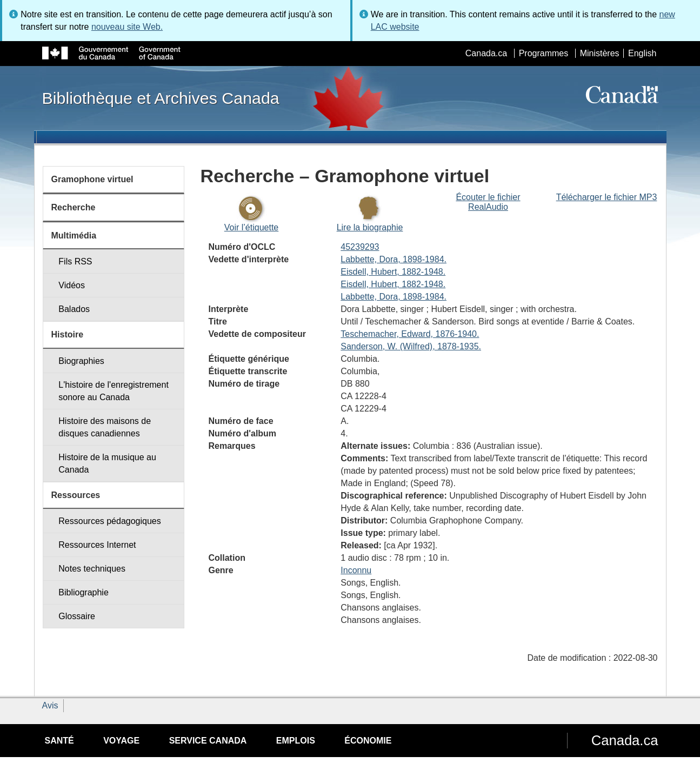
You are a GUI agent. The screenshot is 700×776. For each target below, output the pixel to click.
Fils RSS (75, 261)
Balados (74, 309)
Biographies (81, 361)
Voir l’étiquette (252, 227)
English (642, 53)
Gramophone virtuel (92, 179)
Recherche (74, 207)
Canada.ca (486, 53)
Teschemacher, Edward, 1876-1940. (410, 334)
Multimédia (74, 236)
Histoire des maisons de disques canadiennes (105, 427)
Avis (50, 705)
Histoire (68, 334)
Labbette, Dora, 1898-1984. (394, 259)
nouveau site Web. (127, 27)
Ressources (76, 495)
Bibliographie (84, 592)
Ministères (600, 53)
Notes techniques (92, 569)
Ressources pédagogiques (109, 521)
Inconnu (356, 570)
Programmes (544, 53)
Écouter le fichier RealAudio (488, 202)
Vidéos (72, 285)
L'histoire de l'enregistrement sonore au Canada (114, 391)
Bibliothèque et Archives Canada (161, 98)
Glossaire (77, 616)
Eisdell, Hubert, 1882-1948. (393, 272)
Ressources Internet (97, 545)
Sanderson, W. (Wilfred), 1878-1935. (411, 346)
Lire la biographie (370, 227)
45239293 (360, 247)
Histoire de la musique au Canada (107, 463)
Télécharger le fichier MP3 (607, 197)
